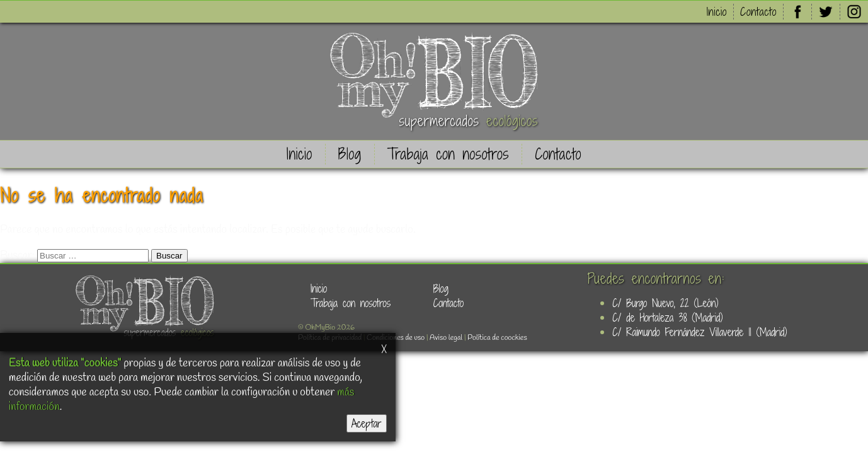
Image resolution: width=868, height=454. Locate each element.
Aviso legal (446, 338)
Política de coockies (497, 338)
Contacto (758, 12)
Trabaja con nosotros (448, 154)
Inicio (717, 12)
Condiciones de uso (396, 338)
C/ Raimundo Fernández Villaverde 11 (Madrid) (700, 332)
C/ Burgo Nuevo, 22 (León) (665, 303)
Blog (350, 154)
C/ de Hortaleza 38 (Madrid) (667, 317)
